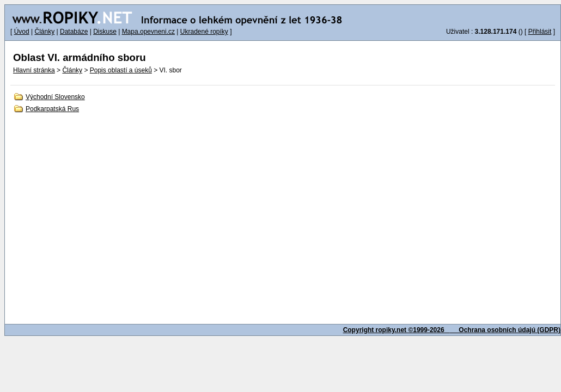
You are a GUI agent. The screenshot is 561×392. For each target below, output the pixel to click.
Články (44, 32)
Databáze (74, 32)
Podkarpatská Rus (52, 109)
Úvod (22, 32)
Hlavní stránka (34, 70)
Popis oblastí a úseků (121, 70)
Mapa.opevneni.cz (148, 32)
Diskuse (105, 32)
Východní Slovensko (55, 97)
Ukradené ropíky (204, 32)
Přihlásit (540, 32)
